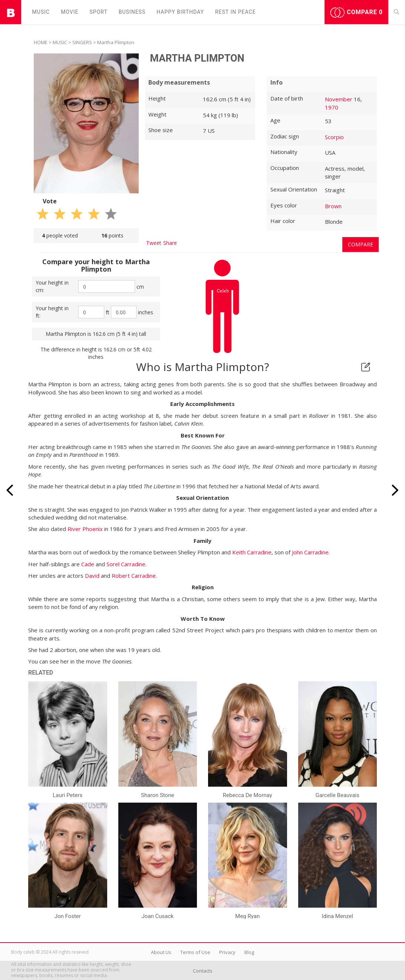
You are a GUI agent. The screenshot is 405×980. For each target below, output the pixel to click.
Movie (70, 12)
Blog (249, 952)
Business (132, 12)
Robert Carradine (134, 576)
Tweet (154, 243)
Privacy (227, 952)
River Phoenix (85, 529)
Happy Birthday (180, 12)
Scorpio (334, 137)
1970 (332, 107)
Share (170, 243)
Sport (99, 12)
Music (41, 12)
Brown (333, 206)
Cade (88, 564)
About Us (161, 952)
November (339, 99)
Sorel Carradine (126, 564)
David (92, 576)
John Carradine (310, 552)
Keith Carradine (252, 552)
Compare (356, 13)
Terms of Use (195, 952)
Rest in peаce (236, 12)
